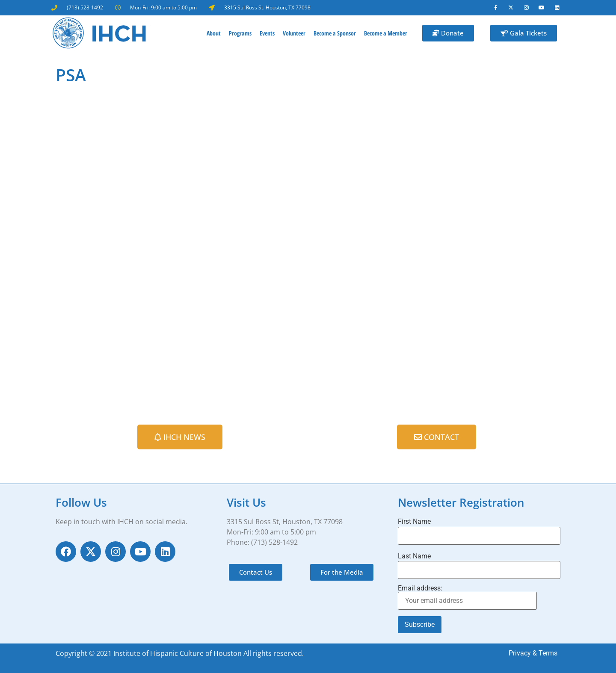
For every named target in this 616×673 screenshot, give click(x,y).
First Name (414, 522)
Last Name (414, 556)
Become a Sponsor (335, 33)
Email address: (467, 598)
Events (267, 33)
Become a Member (386, 33)
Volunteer (294, 33)
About (214, 33)
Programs (240, 33)
